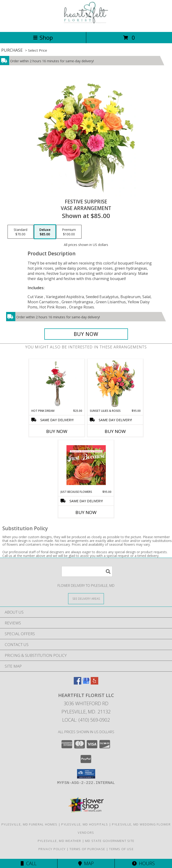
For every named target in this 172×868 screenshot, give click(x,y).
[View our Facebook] (78, 683)
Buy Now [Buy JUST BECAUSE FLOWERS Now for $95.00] (86, 512)
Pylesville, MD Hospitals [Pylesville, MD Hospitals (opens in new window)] (85, 824)
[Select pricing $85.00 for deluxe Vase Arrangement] (45, 232)
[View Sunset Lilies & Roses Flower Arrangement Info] (115, 384)
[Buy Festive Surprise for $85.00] (86, 334)
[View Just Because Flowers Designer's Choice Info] (86, 465)
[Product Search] (87, 571)
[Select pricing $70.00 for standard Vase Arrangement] (20, 232)
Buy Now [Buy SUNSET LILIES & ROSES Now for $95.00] (115, 431)
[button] (86, 774)
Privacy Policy (52, 849)
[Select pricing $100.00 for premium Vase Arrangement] (69, 232)
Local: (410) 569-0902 (86, 720)
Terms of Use (121, 849)
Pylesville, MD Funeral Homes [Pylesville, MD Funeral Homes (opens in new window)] (29, 824)
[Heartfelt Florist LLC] (86, 25)
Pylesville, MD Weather (59, 841)
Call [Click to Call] (29, 863)
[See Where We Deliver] (86, 598)
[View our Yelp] (94, 683)
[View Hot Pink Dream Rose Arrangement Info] (57, 384)
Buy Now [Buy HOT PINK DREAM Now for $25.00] (57, 431)
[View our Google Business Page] (86, 683)
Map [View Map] (86, 863)
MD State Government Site (110, 841)
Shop (43, 37)
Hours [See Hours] (143, 863)
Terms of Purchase (87, 849)
